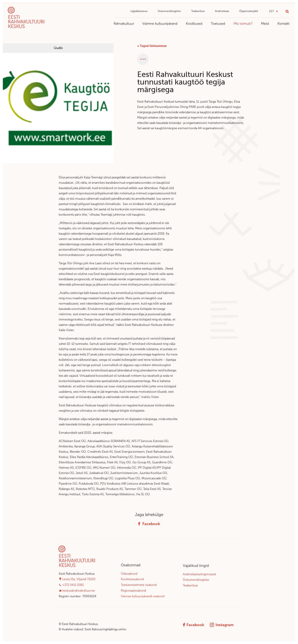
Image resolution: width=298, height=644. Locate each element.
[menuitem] (273, 11)
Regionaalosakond (133, 591)
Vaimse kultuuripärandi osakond (143, 596)
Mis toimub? (243, 24)
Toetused (218, 24)
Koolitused (194, 24)
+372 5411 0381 (73, 585)
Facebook (149, 524)
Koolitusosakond (132, 579)
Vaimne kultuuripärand (160, 24)
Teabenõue (198, 11)
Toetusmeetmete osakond (139, 585)
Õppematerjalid (249, 11)
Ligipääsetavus (139, 11)
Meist (265, 24)
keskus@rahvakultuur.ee (79, 591)
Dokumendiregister (169, 11)
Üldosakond (129, 574)
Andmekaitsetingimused (199, 574)
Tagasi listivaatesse (153, 46)
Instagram (222, 625)
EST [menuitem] (272, 11)
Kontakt (283, 24)
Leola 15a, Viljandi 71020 (79, 579)
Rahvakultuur (124, 24)
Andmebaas (222, 11)
